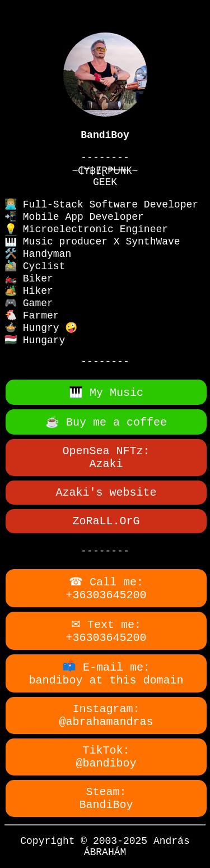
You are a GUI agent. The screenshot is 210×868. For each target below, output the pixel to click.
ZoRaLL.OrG (106, 521)
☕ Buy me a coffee (106, 423)
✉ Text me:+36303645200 (106, 631)
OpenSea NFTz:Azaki (106, 458)
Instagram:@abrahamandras (106, 715)
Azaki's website (106, 493)
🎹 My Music (106, 393)
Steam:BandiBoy (106, 798)
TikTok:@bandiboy (106, 757)
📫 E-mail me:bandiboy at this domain (106, 674)
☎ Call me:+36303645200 (106, 589)
